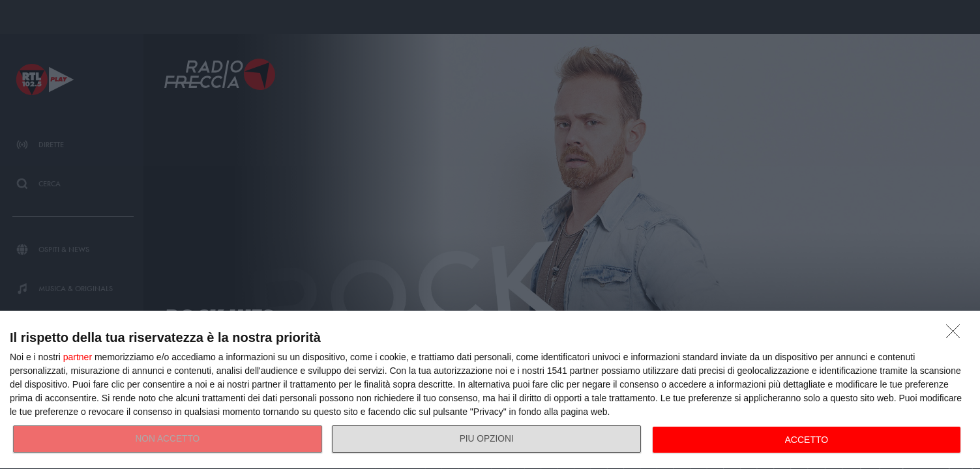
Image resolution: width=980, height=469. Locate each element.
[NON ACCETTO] (957, 335)
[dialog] (490, 390)
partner (78, 357)
